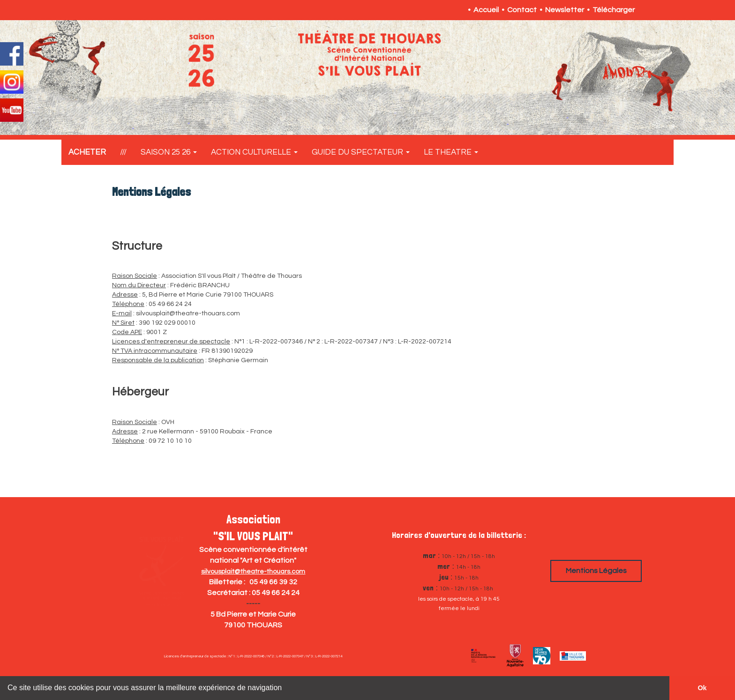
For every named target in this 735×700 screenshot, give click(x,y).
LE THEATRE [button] (451, 152)
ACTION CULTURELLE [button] (254, 152)
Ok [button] (702, 688)
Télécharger (614, 10)
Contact (522, 10)
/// (123, 152)
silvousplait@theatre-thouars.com (253, 572)
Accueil (486, 10)
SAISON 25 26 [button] (169, 152)
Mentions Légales (596, 571)
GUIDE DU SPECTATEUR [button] (361, 152)
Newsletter (565, 10)
